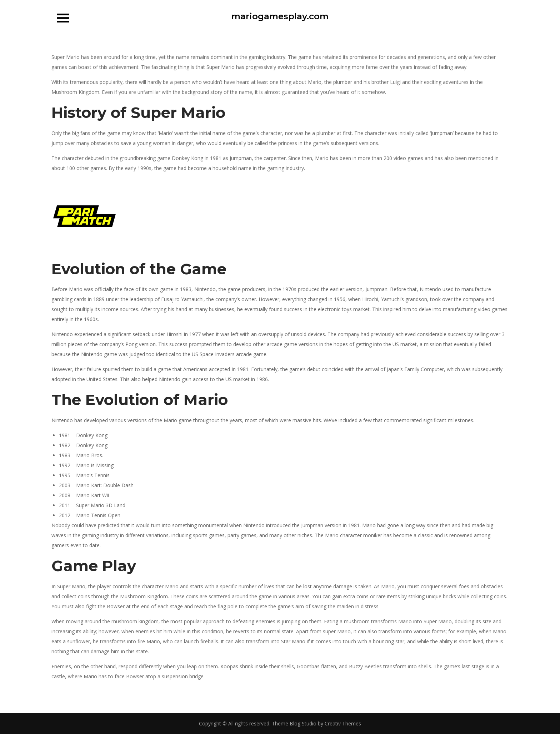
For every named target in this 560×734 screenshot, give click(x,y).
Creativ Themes (343, 723)
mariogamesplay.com (280, 16)
